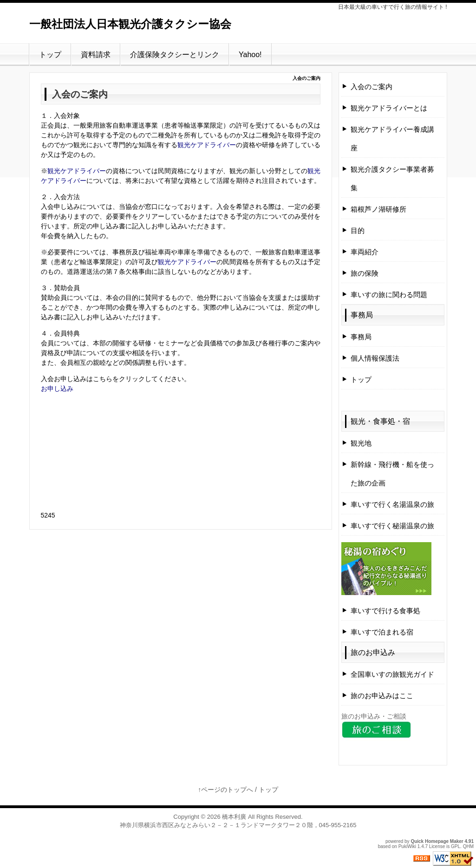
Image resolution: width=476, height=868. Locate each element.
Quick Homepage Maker (437, 841)
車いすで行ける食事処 (385, 611)
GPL (456, 846)
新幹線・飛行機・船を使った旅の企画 (392, 474)
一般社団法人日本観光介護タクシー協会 (130, 24)
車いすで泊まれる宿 (382, 632)
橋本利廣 (234, 817)
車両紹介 (365, 252)
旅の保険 (365, 273)
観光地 (361, 443)
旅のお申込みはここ (382, 696)
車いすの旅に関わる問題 (389, 295)
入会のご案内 (372, 87)
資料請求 (96, 55)
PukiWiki (407, 846)
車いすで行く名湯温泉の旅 (392, 504)
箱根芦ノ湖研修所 (378, 209)
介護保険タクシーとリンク (175, 55)
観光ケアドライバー (207, 145)
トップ (50, 55)
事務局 (362, 315)
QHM (468, 846)
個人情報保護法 (375, 358)
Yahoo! (250, 55)
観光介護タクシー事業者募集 (392, 178)
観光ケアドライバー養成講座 (392, 139)
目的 (358, 230)
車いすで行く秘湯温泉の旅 (392, 526)
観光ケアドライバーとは (389, 108)
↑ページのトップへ (225, 790)
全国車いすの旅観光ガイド (392, 674)
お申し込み (57, 389)
